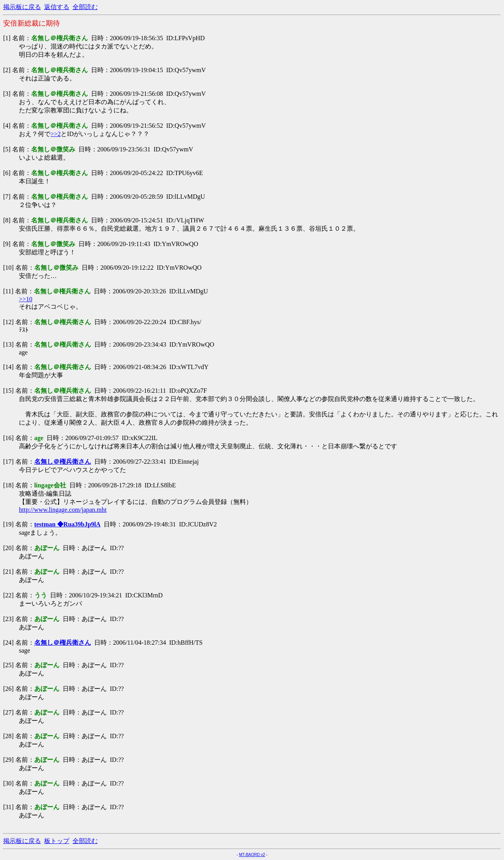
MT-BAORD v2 (252, 855)
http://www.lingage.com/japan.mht (63, 510)
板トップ (57, 841)
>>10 (26, 299)
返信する (57, 7)
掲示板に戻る (22, 7)
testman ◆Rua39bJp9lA (67, 524)
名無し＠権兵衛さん (63, 462)
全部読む (85, 7)
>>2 (56, 134)
